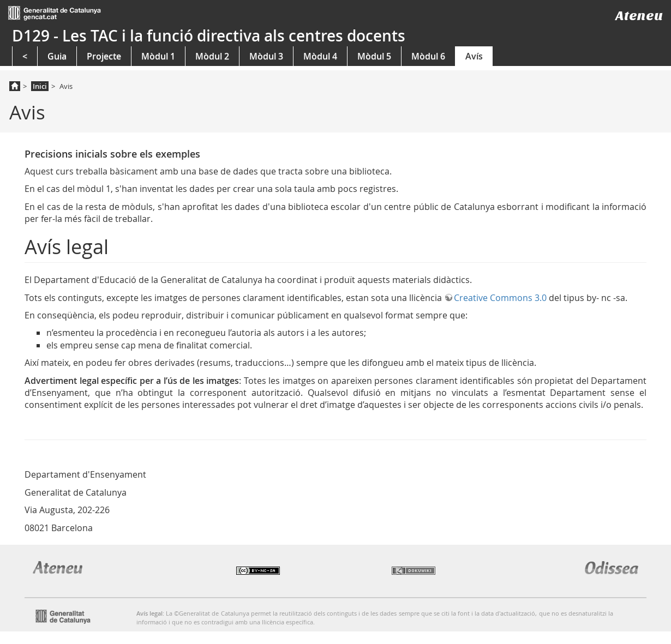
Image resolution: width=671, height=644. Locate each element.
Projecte (104, 56)
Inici (40, 86)
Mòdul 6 (428, 56)
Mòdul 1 (158, 56)
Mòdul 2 (212, 56)
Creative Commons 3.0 (500, 298)
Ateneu (639, 16)
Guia (57, 56)
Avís (474, 56)
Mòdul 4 (320, 56)
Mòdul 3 (266, 56)
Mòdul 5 (374, 56)
